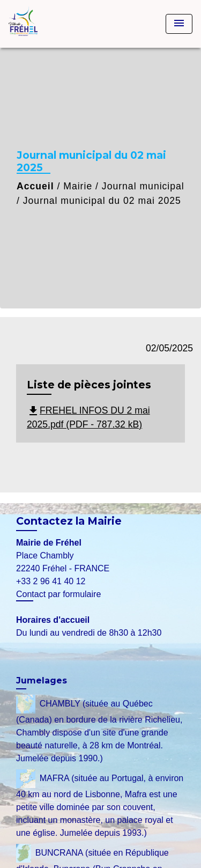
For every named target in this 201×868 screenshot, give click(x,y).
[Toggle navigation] (179, 24)
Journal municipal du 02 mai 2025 (102, 201)
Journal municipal (143, 186)
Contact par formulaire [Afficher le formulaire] (58, 594)
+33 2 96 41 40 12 (51, 581)
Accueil (35, 186)
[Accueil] (49, 24)
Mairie (78, 186)
